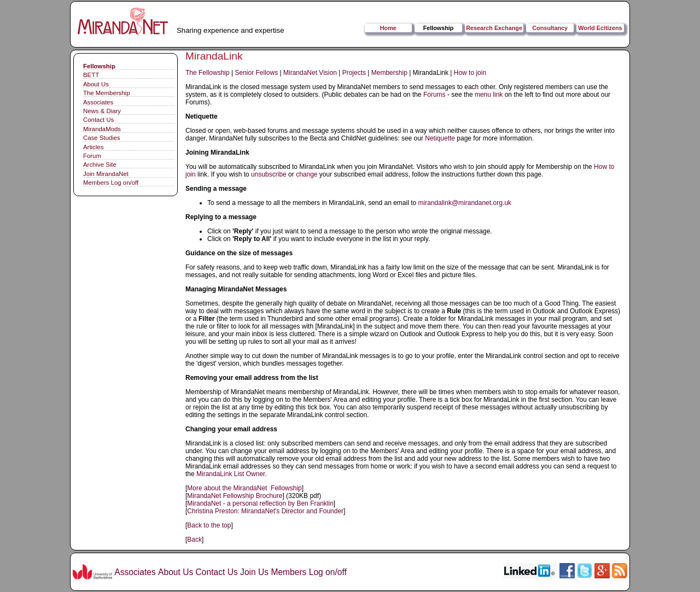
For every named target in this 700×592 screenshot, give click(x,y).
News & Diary (102, 111)
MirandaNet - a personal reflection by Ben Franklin (260, 503)
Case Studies (102, 138)
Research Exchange (494, 28)
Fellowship (439, 28)
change (307, 174)
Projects (354, 73)
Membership (389, 73)
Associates (98, 102)
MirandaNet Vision (310, 73)
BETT (91, 75)
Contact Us (98, 120)
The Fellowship (208, 73)
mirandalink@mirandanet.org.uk (465, 203)
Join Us (254, 572)
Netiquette (440, 138)
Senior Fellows (257, 73)
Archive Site (100, 165)
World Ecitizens (600, 28)
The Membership (106, 93)
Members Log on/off (111, 183)
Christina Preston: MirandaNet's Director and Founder (265, 511)
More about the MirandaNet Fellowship (244, 488)
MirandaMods (102, 129)
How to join (470, 73)
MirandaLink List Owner (231, 474)
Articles (93, 147)
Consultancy (550, 28)
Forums (434, 95)
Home (388, 28)
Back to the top (209, 525)
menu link (489, 95)
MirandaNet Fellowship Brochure (235, 496)
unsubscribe (269, 174)
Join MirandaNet (106, 174)
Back (194, 540)
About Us (96, 84)
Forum (92, 156)
